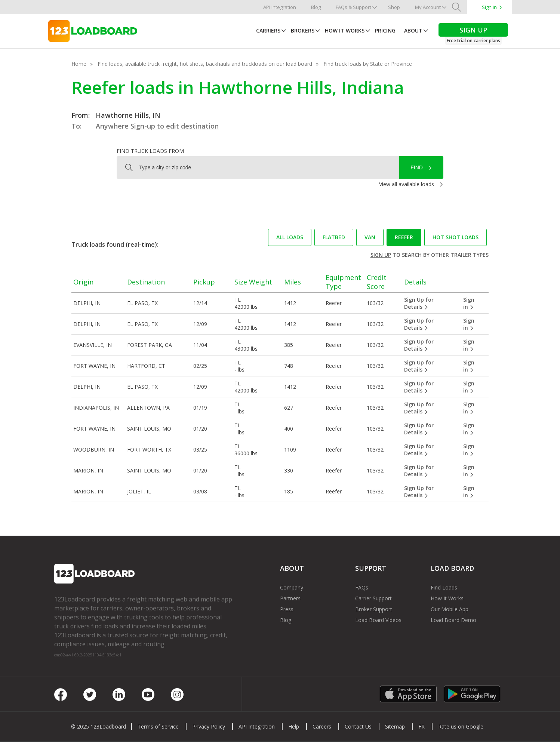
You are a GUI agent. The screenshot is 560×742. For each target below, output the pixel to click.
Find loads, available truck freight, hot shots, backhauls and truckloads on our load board (205, 64)
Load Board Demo (453, 620)
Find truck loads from (150, 151)
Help (294, 726)
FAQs (362, 587)
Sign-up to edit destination (175, 126)
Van (370, 237)
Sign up (381, 255)
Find (417, 167)
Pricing (385, 30)
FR (421, 726)
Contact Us (358, 726)
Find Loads (444, 587)
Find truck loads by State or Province (368, 64)
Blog (316, 7)
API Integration (280, 7)
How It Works (345, 30)
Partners (290, 598)
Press (287, 609)
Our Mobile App (450, 609)
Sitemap (395, 726)
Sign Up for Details (419, 303)
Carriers (268, 30)
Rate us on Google (461, 726)
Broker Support (374, 609)
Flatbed (334, 237)
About (413, 30)
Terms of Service (158, 726)
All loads (290, 237)
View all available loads (407, 184)
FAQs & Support (353, 7)
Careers (322, 726)
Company (292, 587)
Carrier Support (373, 598)
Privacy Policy (209, 726)
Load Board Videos (378, 620)
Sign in (489, 7)
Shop (394, 7)
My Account (428, 7)
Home (79, 64)
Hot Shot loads (456, 237)
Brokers (303, 30)
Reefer (404, 237)
